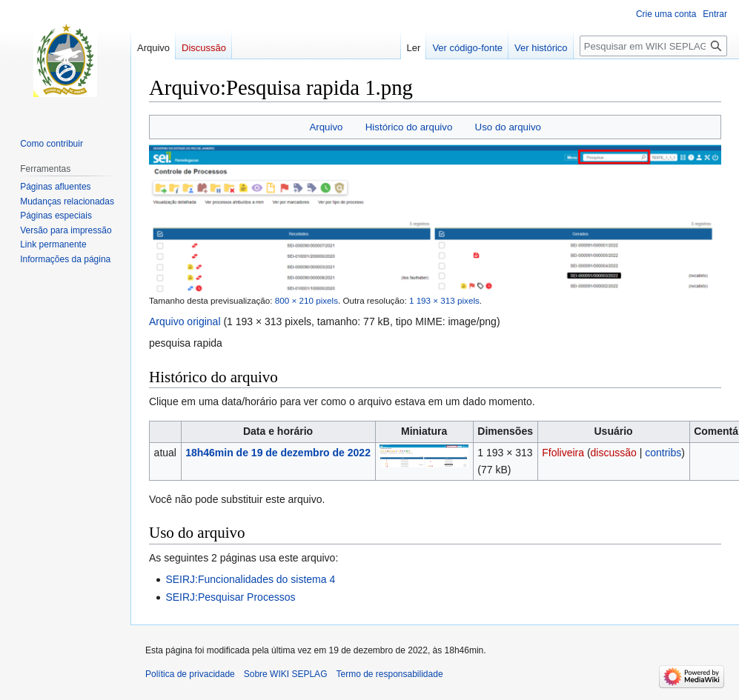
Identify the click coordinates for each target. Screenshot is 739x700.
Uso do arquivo (508, 127)
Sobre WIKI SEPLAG (286, 674)
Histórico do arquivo (409, 127)
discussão (614, 453)
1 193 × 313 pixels (444, 300)
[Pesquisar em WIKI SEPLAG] (653, 46)
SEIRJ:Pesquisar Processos (230, 597)
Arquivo (326, 127)
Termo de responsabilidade (389, 674)
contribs (663, 453)
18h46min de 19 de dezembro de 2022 (278, 453)
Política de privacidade (190, 674)
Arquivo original (185, 321)
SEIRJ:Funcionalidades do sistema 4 (250, 579)
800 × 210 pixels (306, 300)
